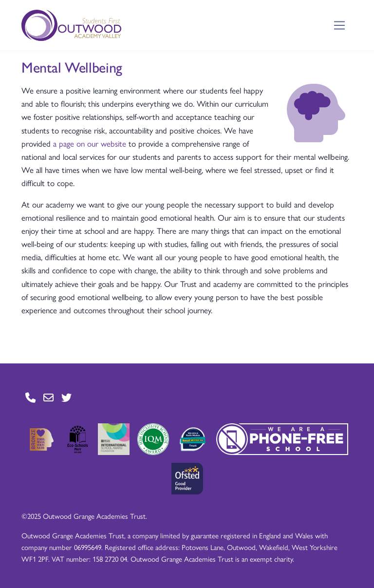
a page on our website (90, 143)
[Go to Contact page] (30, 397)
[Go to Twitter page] (66, 397)
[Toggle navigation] (340, 26)
